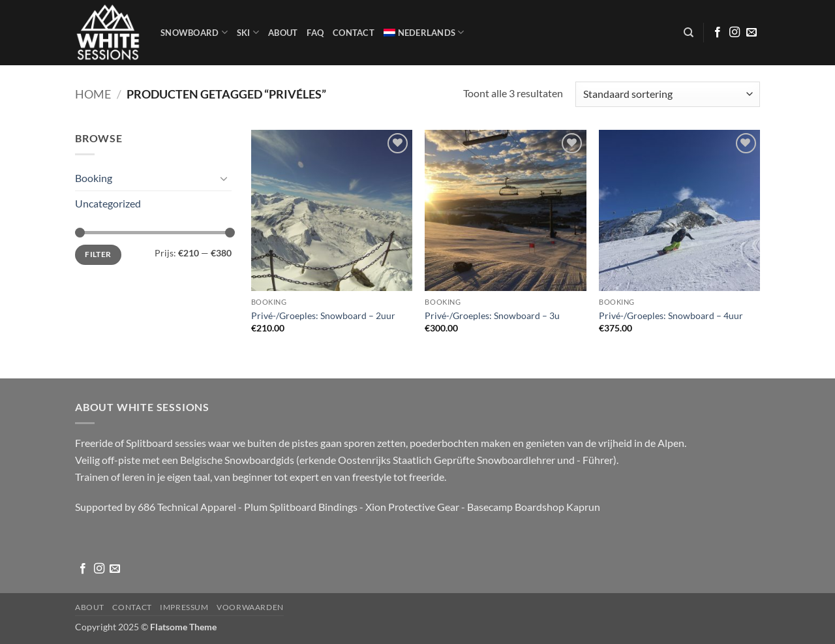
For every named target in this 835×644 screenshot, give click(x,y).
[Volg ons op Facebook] (718, 33)
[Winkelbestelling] (668, 94)
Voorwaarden (250, 607)
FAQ (315, 33)
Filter (98, 254)
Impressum (184, 607)
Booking (94, 178)
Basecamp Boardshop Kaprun (534, 507)
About (283, 33)
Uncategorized (108, 203)
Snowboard (194, 32)
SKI (248, 32)
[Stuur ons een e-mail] (751, 33)
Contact (354, 33)
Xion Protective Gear (412, 507)
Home (93, 94)
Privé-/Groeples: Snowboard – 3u (492, 315)
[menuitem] (424, 33)
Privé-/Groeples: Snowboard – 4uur (671, 315)
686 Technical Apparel (187, 507)
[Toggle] (224, 178)
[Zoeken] (689, 33)
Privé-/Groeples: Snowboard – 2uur (323, 315)
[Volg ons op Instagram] (735, 33)
